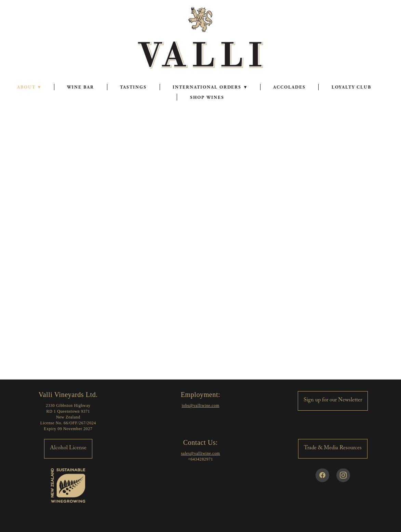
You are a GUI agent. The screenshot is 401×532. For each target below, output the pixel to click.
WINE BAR (81, 87)
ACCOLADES (289, 87)
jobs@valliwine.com (200, 405)
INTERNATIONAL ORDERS (210, 87)
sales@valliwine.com (200, 453)
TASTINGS (133, 87)
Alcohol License (68, 448)
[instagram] (343, 475)
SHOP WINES (207, 97)
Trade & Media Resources (333, 448)
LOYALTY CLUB (351, 87)
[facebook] (322, 475)
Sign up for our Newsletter (333, 401)
